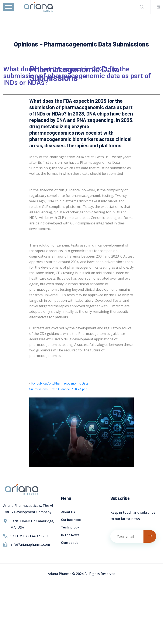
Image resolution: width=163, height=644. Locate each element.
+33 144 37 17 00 (36, 536)
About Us (68, 512)
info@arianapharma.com (30, 544)
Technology (70, 527)
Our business (71, 519)
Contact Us (70, 542)
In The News (70, 535)
